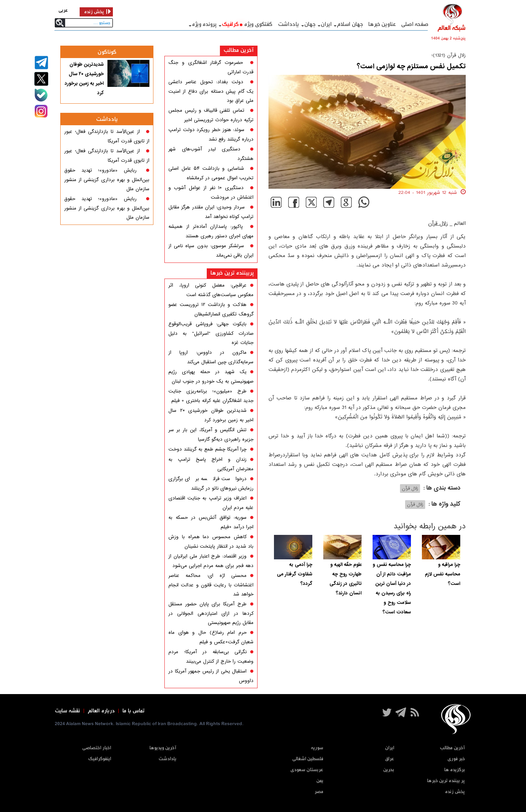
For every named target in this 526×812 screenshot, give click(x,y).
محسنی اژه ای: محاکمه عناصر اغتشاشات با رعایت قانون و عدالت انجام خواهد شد (211, 585)
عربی (63, 10)
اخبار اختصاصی (97, 748)
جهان (310, 24)
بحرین (389, 770)
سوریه (317, 748)
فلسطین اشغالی (308, 759)
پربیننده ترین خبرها (232, 273)
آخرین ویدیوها (163, 748)
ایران (326, 24)
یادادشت (167, 759)
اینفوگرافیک (100, 759)
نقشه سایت (67, 711)
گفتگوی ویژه (258, 24)
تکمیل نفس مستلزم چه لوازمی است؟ (411, 66)
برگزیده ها (455, 770)
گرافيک (230, 24)
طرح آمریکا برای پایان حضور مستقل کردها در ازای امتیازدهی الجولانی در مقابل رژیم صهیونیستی (211, 613)
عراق (390, 759)
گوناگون (107, 52)
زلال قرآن (438, 223)
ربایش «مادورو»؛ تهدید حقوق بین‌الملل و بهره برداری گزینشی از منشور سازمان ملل (107, 180)
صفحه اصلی (415, 24)
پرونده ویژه (204, 24)
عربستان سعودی (307, 770)
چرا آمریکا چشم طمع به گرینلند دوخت (207, 449)
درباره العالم (101, 711)
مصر (319, 792)
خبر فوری (456, 759)
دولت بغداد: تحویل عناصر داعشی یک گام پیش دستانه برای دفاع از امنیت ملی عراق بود (211, 91)
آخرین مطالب (239, 50)
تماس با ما (134, 711)
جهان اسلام (350, 24)
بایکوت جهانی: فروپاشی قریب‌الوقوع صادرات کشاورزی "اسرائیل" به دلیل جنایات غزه (211, 333)
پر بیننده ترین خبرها (446, 781)
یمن (320, 781)
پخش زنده (455, 792)
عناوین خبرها (382, 24)
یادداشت (288, 24)
